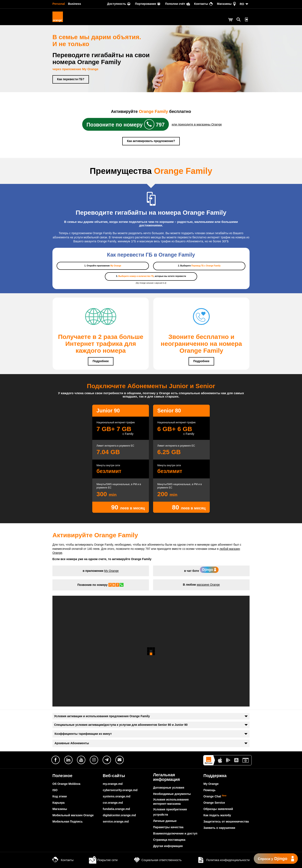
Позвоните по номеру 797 (125, 124)
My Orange (111, 571)
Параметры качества (168, 827)
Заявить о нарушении (219, 828)
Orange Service (214, 803)
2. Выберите (199, 266)
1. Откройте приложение (103, 266)
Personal (59, 4)
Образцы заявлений (218, 809)
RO (242, 4)
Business (74, 4)
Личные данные (165, 821)
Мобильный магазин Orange (73, 815)
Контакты (63, 860)
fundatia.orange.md (116, 809)
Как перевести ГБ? (71, 79)
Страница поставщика (169, 840)
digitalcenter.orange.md (119, 815)
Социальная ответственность (157, 860)
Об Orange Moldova (66, 784)
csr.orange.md (113, 803)
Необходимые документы (172, 794)
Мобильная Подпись (68, 821)
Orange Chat (215, 796)
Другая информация (168, 846)
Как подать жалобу (217, 815)
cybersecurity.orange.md (120, 790)
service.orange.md (116, 821)
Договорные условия (169, 788)
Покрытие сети (103, 860)
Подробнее (101, 361)
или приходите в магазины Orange (197, 124)
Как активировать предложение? (151, 141)
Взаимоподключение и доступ (175, 833)
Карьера (59, 803)
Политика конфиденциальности (223, 860)
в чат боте (201, 571)
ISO (55, 790)
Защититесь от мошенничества (226, 821)
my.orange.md (113, 784)
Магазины (60, 809)
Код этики (60, 796)
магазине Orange (208, 585)
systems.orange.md (117, 796)
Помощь (210, 790)
